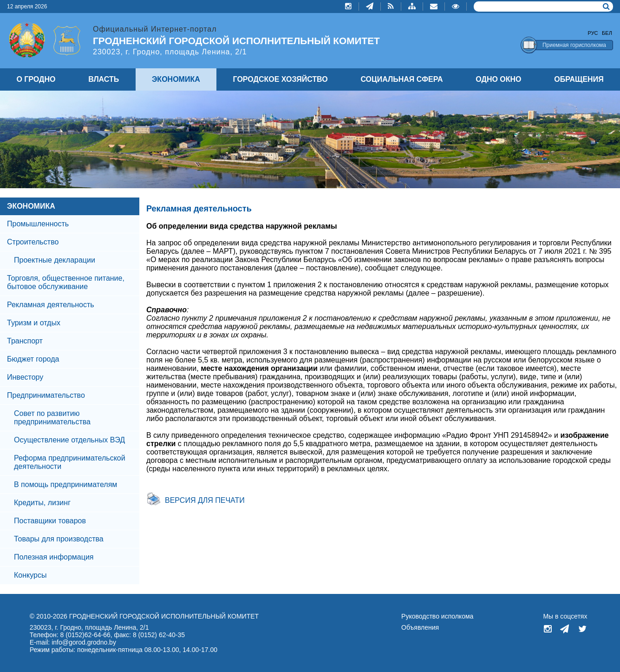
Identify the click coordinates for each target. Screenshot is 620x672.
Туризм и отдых (34, 323)
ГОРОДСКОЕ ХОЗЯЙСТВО (281, 79)
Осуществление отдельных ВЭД (69, 440)
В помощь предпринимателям (65, 484)
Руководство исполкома (437, 616)
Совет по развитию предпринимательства (52, 418)
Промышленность (38, 224)
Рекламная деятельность (51, 305)
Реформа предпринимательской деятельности (70, 462)
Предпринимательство (46, 395)
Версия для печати (205, 500)
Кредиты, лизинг (42, 503)
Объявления (420, 627)
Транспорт (25, 341)
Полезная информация (54, 557)
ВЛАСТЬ (104, 79)
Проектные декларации (55, 260)
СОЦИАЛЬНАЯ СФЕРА (401, 79)
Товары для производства (59, 539)
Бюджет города (33, 359)
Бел (607, 33)
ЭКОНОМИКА (31, 206)
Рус (593, 33)
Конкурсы (30, 575)
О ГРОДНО (36, 79)
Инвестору (25, 377)
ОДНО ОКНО (498, 79)
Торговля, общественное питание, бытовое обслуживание (66, 282)
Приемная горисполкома (574, 45)
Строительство (33, 242)
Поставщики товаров (50, 521)
